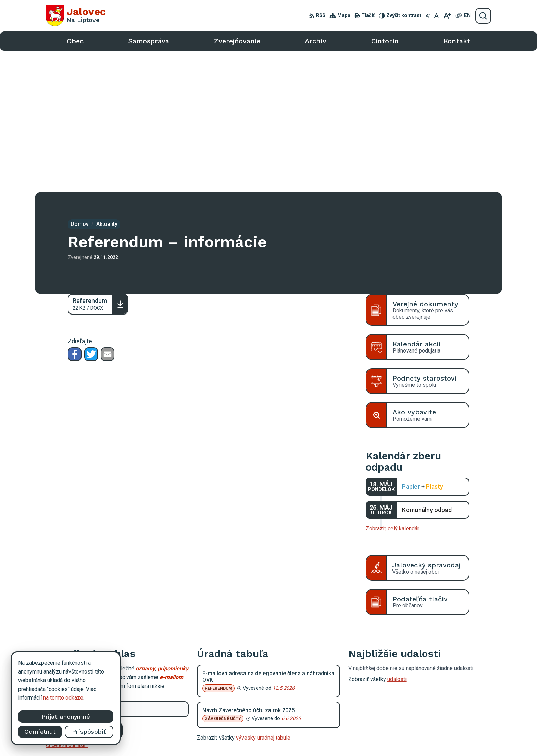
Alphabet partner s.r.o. (300, 738)
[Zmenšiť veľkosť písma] (428, 16)
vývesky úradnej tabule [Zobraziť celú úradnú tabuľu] (263, 596)
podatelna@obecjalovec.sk (440, 707)
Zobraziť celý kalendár (392, 387)
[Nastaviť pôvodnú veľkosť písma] (436, 16)
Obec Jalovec (388, 738)
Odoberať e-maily (84, 589)
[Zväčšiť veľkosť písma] (447, 16)
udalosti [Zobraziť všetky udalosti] (397, 538)
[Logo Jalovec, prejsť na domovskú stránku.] (76, 16)
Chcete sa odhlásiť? (67, 604)
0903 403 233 (424, 699)
